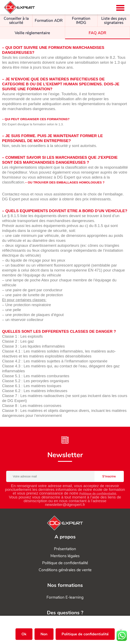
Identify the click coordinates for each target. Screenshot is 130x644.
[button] (120, 8)
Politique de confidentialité (98, 494)
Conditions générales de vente (65, 570)
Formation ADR (49, 21)
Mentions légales (65, 556)
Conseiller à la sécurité (16, 21)
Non (44, 634)
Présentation (65, 549)
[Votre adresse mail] (65, 476)
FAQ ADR (97, 33)
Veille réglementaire (32, 33)
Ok (24, 634)
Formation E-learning (65, 597)
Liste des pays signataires (114, 21)
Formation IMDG (81, 21)
